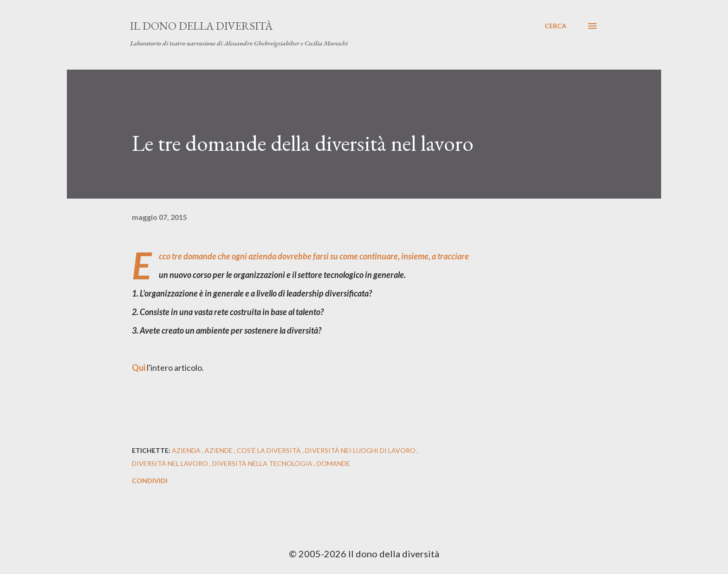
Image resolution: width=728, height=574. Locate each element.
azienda (187, 450)
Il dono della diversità (201, 26)
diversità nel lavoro (171, 463)
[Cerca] (556, 26)
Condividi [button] (150, 480)
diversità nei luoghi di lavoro (361, 450)
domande (333, 463)
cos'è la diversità (270, 450)
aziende (219, 450)
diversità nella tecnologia (263, 463)
